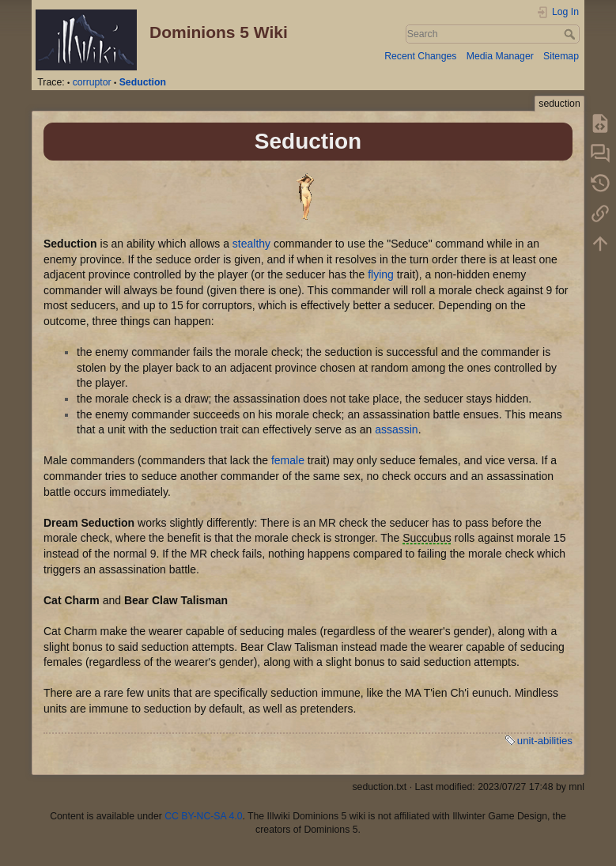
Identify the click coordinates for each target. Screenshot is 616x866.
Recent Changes (420, 56)
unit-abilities (545, 741)
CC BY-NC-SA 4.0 (203, 816)
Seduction (143, 82)
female (288, 460)
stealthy (251, 244)
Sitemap (561, 56)
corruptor (92, 82)
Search (571, 34)
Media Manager (500, 56)
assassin (396, 429)
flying (381, 274)
